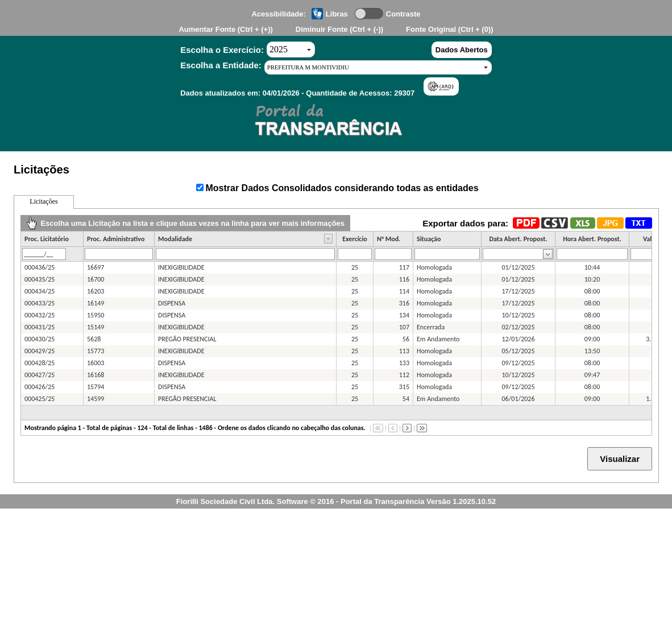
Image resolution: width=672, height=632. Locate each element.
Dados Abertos (462, 50)
